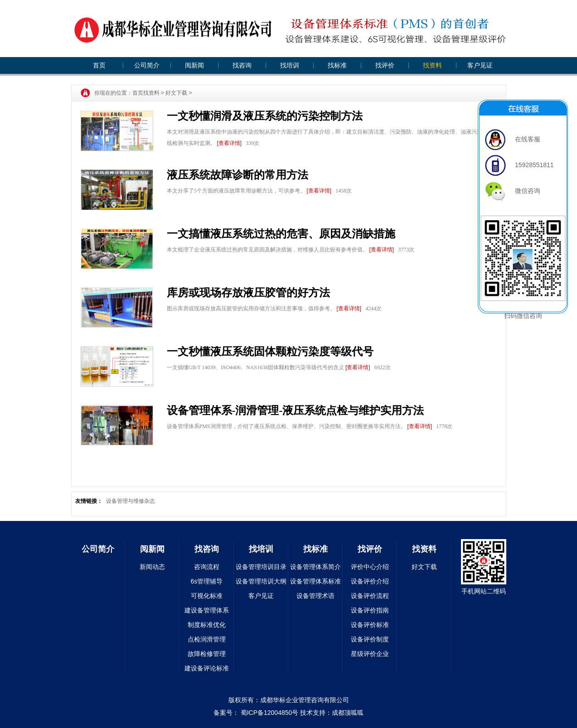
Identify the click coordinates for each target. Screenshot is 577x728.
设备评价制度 (370, 639)
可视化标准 (207, 596)
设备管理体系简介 (315, 567)
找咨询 (242, 65)
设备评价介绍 (370, 581)
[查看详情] (230, 143)
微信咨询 (513, 191)
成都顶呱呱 (348, 713)
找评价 (385, 65)
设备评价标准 (370, 625)
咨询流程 (207, 567)
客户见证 (480, 65)
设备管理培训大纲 (261, 581)
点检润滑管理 (207, 639)
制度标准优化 (207, 625)
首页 (99, 65)
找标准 (337, 65)
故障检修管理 (207, 654)
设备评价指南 (370, 610)
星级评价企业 (370, 654)
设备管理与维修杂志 (131, 501)
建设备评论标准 (207, 668)
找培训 (290, 65)
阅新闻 (194, 65)
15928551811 (519, 165)
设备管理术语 (315, 596)
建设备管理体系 (207, 610)
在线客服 (513, 139)
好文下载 (176, 93)
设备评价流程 (370, 596)
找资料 (432, 65)
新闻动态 (152, 567)
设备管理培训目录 (261, 567)
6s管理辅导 (207, 581)
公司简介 (147, 65)
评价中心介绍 (370, 567)
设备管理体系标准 (315, 581)
